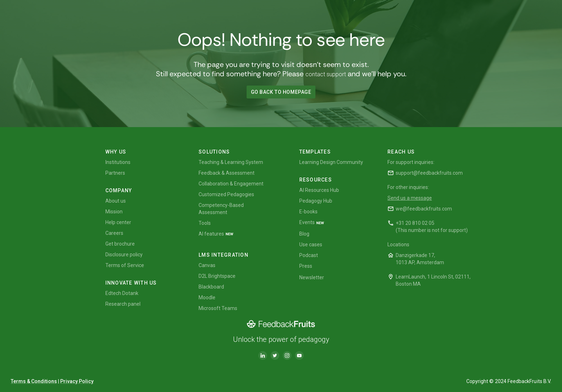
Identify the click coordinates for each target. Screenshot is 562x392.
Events (307, 222)
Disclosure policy (124, 255)
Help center (118, 222)
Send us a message (410, 198)
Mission (114, 212)
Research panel (123, 304)
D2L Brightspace (217, 276)
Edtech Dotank (122, 293)
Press (306, 266)
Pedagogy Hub (316, 201)
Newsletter (312, 277)
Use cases (311, 245)
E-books (308, 212)
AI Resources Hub (319, 190)
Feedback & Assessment (227, 173)
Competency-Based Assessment (221, 209)
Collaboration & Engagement (231, 184)
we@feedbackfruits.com (424, 209)
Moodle (207, 297)
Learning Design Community (331, 162)
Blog (304, 234)
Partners (115, 173)
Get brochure (120, 244)
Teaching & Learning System (231, 162)
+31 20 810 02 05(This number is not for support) (432, 227)
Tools (205, 223)
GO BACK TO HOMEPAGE (281, 92)
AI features (211, 234)
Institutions (118, 162)
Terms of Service (125, 265)
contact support (326, 74)
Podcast (309, 255)
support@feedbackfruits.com (429, 173)
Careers (114, 233)
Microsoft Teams (218, 308)
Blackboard (211, 287)
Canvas (207, 265)
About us (116, 201)
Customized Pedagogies (226, 194)
